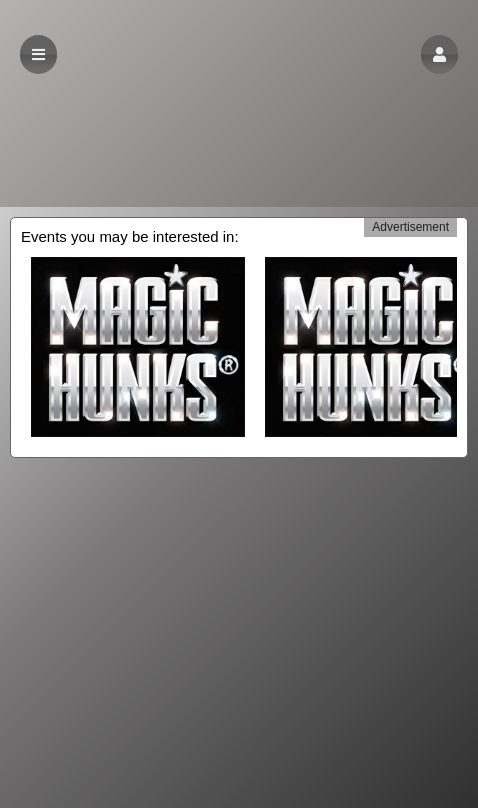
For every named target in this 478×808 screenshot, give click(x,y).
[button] (439, 54)
